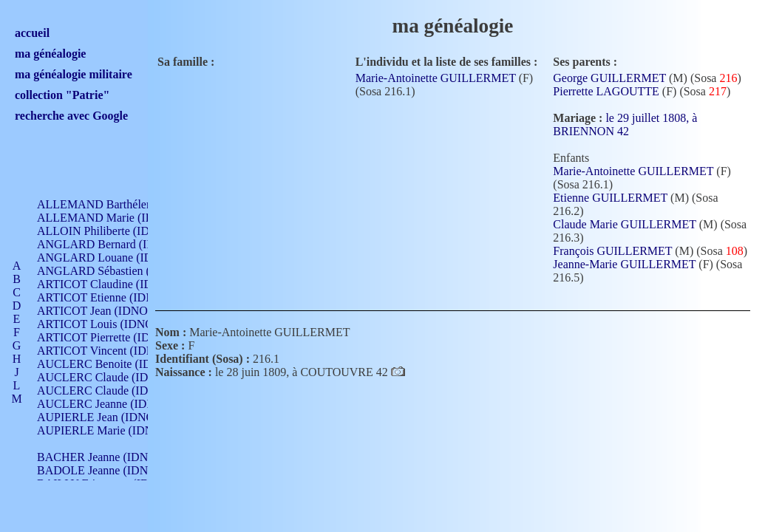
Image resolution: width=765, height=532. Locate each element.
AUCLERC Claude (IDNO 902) (113, 377)
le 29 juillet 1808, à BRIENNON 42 (625, 125)
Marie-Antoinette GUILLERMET (436, 78)
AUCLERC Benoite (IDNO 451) (115, 364)
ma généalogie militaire (74, 74)
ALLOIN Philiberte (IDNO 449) (114, 231)
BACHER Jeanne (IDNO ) (100, 457)
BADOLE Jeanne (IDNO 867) (109, 470)
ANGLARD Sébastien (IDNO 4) (115, 271)
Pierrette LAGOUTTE (606, 91)
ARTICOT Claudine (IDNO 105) (116, 284)
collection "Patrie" (62, 95)
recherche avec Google (71, 116)
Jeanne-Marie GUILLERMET (624, 264)
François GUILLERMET (612, 251)
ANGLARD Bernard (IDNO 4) (111, 244)
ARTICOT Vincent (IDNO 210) (112, 351)
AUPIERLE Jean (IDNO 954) (108, 417)
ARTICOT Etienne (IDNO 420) (112, 297)
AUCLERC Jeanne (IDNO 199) (113, 404)
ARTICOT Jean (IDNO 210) (105, 311)
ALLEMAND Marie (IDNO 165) (116, 218)
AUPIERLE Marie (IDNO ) (103, 430)
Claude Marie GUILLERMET (624, 224)
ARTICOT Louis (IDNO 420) (108, 324)
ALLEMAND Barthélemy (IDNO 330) (130, 204)
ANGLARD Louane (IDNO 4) (110, 258)
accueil (32, 33)
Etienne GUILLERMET (610, 198)
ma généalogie (50, 54)
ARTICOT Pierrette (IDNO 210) (114, 337)
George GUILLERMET (609, 78)
